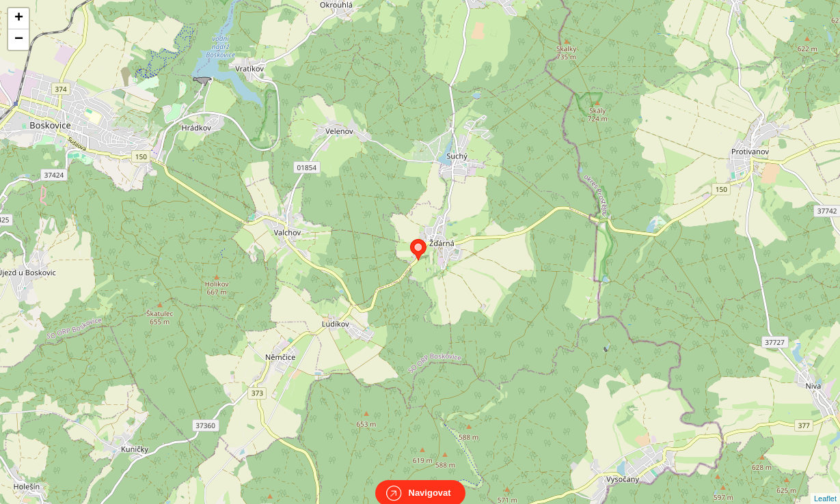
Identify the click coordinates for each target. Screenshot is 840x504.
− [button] (19, 40)
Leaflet (825, 486)
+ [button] (19, 18)
